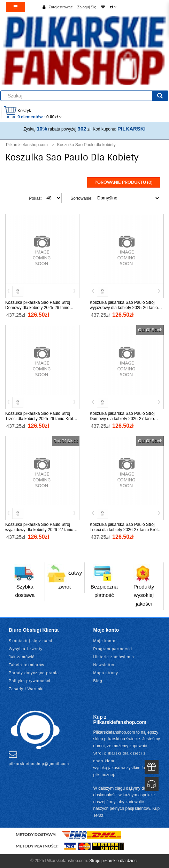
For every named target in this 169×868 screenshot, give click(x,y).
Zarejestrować (60, 7)
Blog (98, 681)
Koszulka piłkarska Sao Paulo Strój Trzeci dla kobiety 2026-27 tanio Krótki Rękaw (125, 530)
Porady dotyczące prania (34, 673)
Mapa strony (106, 673)
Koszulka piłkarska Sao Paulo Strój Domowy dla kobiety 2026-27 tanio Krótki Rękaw (122, 419)
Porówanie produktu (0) (124, 182)
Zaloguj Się (87, 7)
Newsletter (104, 665)
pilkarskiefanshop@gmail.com (39, 758)
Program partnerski (113, 649)
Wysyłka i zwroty (26, 649)
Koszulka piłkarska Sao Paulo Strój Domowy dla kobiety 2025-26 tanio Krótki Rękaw (38, 308)
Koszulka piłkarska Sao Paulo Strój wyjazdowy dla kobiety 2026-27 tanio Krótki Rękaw (39, 530)
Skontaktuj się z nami (30, 641)
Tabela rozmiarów (26, 665)
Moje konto (105, 641)
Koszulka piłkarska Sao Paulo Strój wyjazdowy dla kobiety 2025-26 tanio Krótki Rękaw (124, 308)
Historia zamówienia (114, 657)
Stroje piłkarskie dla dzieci (113, 861)
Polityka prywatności (30, 681)
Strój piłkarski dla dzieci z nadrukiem (120, 757)
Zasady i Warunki (26, 689)
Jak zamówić (22, 657)
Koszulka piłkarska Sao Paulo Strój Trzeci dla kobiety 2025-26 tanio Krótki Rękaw (41, 419)
